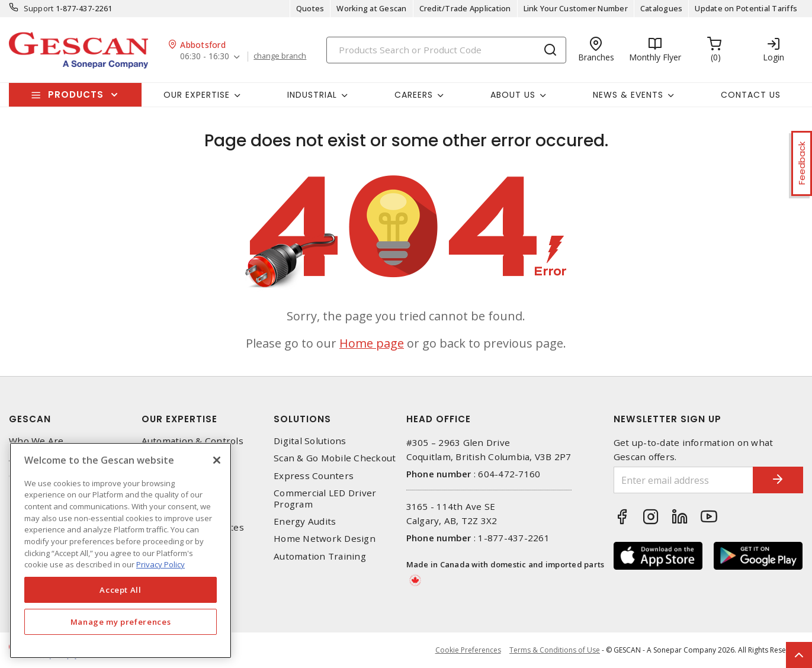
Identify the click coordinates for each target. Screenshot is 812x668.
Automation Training (320, 556)
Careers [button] (414, 95)
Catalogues (662, 8)
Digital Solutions (310, 441)
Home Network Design (325, 539)
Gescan (30, 419)
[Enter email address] (679, 480)
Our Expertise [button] (197, 95)
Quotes (310, 8)
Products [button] (76, 94)
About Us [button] (513, 95)
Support (39, 8)
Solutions (302, 419)
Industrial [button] (312, 95)
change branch (280, 56)
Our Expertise (179, 419)
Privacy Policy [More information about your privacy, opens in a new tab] (161, 564)
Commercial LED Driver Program (325, 499)
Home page (372, 343)
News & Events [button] (628, 95)
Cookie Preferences (468, 650)
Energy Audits (305, 521)
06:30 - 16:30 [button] (205, 57)
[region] (121, 550)
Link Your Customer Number (576, 8)
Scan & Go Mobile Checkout (335, 458)
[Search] (446, 50)
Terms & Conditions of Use (555, 650)
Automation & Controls (192, 441)
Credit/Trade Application (465, 8)
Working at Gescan (371, 8)
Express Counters (314, 476)
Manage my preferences (121, 622)
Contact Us (751, 95)
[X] (217, 460)
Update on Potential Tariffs (746, 8)
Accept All (121, 590)
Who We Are (36, 441)
